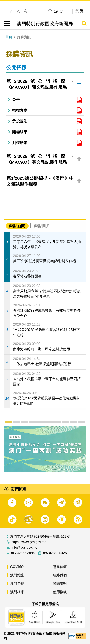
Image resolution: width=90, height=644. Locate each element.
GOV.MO (17, 567)
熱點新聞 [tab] (17, 226)
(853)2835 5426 (55, 553)
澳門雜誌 (17, 575)
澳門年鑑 (17, 584)
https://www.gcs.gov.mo (29, 542)
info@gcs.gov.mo (24, 548)
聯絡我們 (60, 575)
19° (58, 11)
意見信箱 (60, 567)
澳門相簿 (17, 592)
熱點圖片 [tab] (42, 226)
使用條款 (60, 592)
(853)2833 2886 (23, 553)
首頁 (9, 37)
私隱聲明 (60, 584)
